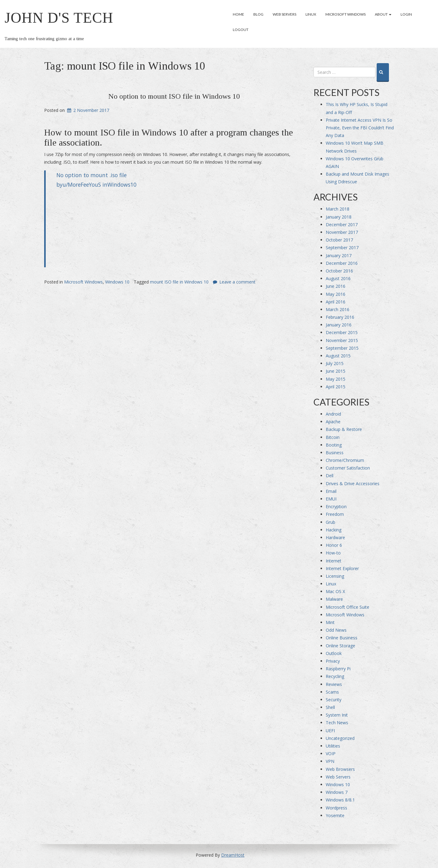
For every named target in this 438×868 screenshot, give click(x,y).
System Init (337, 715)
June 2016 (336, 286)
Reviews (334, 684)
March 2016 (338, 309)
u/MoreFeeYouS (82, 185)
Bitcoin (333, 437)
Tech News (337, 723)
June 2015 (336, 371)
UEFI (330, 731)
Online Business (342, 638)
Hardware (335, 537)
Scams (332, 692)
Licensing (335, 576)
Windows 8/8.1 (340, 800)
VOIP (331, 754)
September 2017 (342, 247)
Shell (330, 707)
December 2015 (342, 332)
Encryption (336, 506)
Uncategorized (340, 738)
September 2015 (342, 348)
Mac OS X (335, 591)
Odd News (336, 630)
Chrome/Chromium (345, 460)
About (383, 14)
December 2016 (342, 263)
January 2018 (339, 217)
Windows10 (122, 185)
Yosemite (335, 815)
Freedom (335, 514)
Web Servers (284, 14)
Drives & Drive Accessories (353, 483)
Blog (258, 14)
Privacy (333, 661)
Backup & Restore (344, 429)
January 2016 (339, 325)
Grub (330, 522)
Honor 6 (334, 545)
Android (333, 414)
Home (238, 14)
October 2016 (339, 271)
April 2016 (336, 302)
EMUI (331, 499)
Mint (330, 622)
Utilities (333, 746)
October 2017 (339, 240)
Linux (311, 14)
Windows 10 (117, 282)
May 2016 (336, 294)
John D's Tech (59, 18)
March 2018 (338, 209)
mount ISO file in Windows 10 (179, 282)
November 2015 (342, 340)
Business (335, 453)
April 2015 (336, 387)
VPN (330, 761)
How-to (333, 553)
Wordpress (336, 808)
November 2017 (342, 232)
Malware (334, 599)
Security (334, 700)
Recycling (335, 676)
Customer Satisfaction (348, 468)
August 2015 (338, 356)
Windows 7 (337, 792)
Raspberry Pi (338, 669)
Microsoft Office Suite (348, 607)
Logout (241, 30)
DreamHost (233, 855)
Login (406, 14)
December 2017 (342, 225)
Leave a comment (237, 282)
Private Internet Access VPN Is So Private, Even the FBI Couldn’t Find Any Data (360, 128)
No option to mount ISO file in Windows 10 (174, 96)
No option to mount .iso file (92, 175)
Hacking (334, 530)
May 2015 (336, 379)
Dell (330, 476)
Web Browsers (340, 769)
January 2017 (339, 255)
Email (331, 491)
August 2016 (338, 278)
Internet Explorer (342, 568)
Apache (333, 422)
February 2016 (340, 317)
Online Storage (340, 646)
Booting (334, 445)
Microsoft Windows (346, 14)
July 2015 (335, 363)
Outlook (334, 653)
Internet (334, 561)
